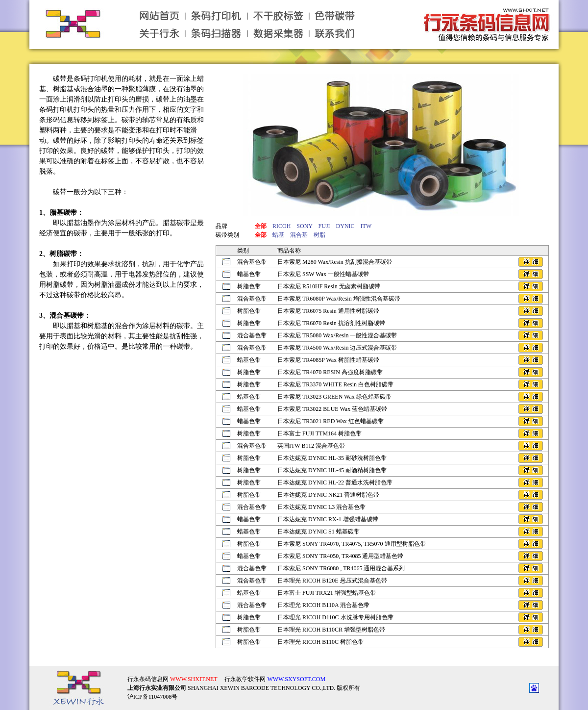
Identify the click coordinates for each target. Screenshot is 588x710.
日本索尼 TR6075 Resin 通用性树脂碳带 (328, 311)
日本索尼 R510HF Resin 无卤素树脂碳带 (329, 286)
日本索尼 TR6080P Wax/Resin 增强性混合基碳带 (339, 299)
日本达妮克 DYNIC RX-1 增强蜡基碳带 (328, 519)
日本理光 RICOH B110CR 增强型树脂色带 (331, 630)
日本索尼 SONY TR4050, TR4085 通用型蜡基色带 (340, 556)
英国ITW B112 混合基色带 (311, 446)
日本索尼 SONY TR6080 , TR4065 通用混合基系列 (341, 568)
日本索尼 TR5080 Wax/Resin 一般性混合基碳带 (337, 335)
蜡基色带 (249, 274)
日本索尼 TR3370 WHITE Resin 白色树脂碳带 (335, 384)
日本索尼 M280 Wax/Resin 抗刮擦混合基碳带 (335, 262)
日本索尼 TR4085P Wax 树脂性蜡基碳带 (328, 360)
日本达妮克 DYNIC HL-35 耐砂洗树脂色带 (332, 458)
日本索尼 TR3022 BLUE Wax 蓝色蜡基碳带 (332, 409)
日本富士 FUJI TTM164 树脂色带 (319, 433)
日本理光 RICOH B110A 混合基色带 (323, 605)
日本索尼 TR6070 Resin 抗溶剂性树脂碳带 (331, 323)
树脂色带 (249, 286)
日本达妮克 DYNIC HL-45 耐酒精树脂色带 (332, 470)
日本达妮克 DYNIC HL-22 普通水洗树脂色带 (335, 482)
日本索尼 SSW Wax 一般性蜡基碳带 (323, 274)
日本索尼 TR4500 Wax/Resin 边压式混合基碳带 (337, 348)
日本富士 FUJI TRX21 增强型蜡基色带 (327, 593)
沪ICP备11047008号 (152, 697)
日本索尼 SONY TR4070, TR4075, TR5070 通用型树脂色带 (352, 544)
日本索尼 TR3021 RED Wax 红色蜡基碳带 (331, 421)
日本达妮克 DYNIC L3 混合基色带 (321, 507)
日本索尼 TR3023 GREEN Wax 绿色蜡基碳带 (334, 397)
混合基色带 (252, 262)
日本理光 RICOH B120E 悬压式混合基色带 (332, 581)
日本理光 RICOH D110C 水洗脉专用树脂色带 (335, 617)
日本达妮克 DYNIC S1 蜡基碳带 (318, 532)
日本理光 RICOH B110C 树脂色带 (320, 642)
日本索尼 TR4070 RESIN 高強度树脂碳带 (330, 372)
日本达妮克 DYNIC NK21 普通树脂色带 (328, 495)
